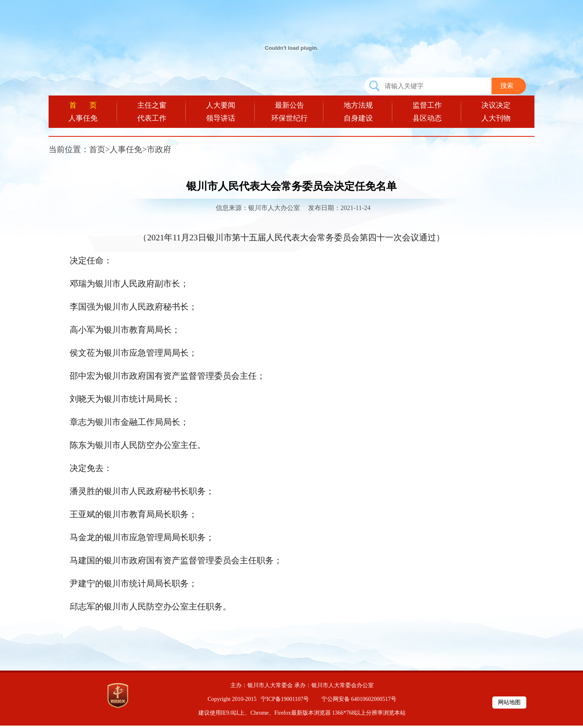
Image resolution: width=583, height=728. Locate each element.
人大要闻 (221, 105)
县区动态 (427, 118)
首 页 (83, 105)
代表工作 (152, 118)
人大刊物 (496, 118)
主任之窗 (152, 105)
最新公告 (289, 105)
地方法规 (358, 105)
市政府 (159, 149)
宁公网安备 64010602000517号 (359, 699)
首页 (97, 149)
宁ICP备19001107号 (285, 699)
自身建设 (358, 118)
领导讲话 (221, 118)
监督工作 (427, 105)
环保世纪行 (289, 118)
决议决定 (496, 105)
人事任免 (83, 118)
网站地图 (509, 702)
